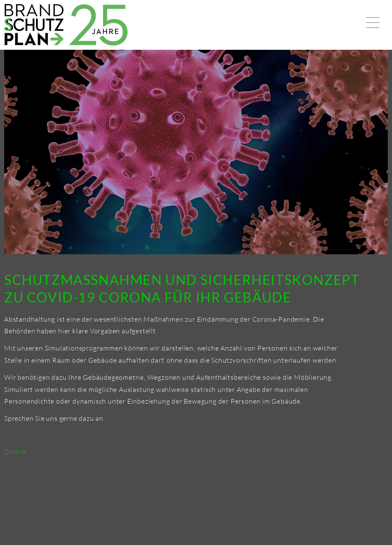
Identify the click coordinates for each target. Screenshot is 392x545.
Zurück (15, 451)
